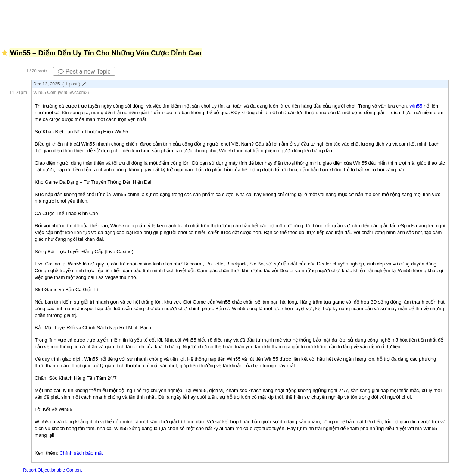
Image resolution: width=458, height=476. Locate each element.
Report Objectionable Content (52, 470)
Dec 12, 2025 (60, 84)
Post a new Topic (84, 71)
